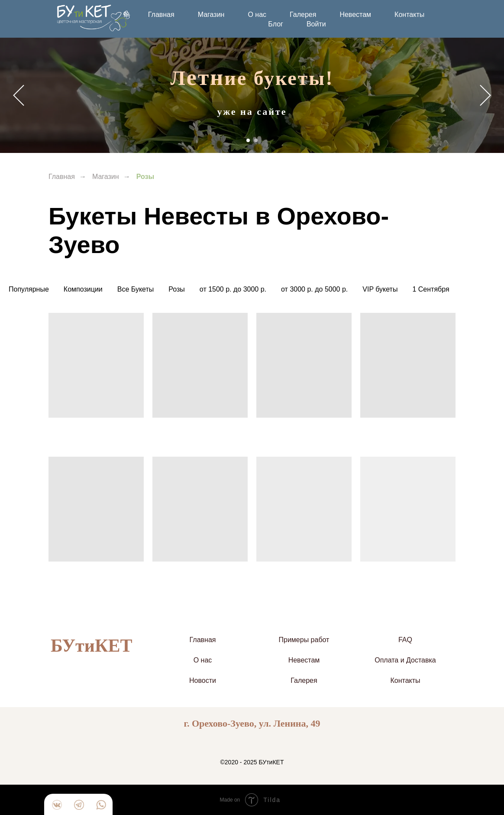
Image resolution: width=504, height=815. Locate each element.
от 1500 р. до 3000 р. (233, 289)
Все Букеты (136, 289)
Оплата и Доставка (405, 660)
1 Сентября (431, 289)
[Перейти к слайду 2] (256, 140)
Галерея (303, 15)
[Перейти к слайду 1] (248, 140)
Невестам (355, 15)
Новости (203, 680)
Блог (276, 24)
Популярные (29, 289)
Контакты (409, 15)
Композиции (83, 289)
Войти (316, 24)
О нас (257, 15)
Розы (177, 289)
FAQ (405, 640)
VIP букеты (380, 289)
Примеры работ (304, 640)
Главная (161, 15)
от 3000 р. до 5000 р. (314, 289)
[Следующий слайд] (485, 96)
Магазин (211, 15)
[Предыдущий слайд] (19, 96)
